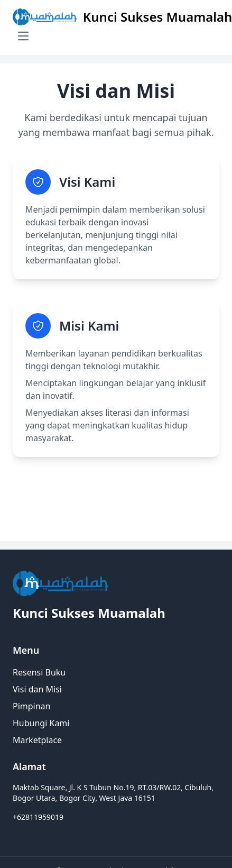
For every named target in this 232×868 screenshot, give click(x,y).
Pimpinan (32, 706)
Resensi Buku (39, 672)
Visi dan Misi (37, 689)
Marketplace (37, 740)
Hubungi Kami (41, 723)
